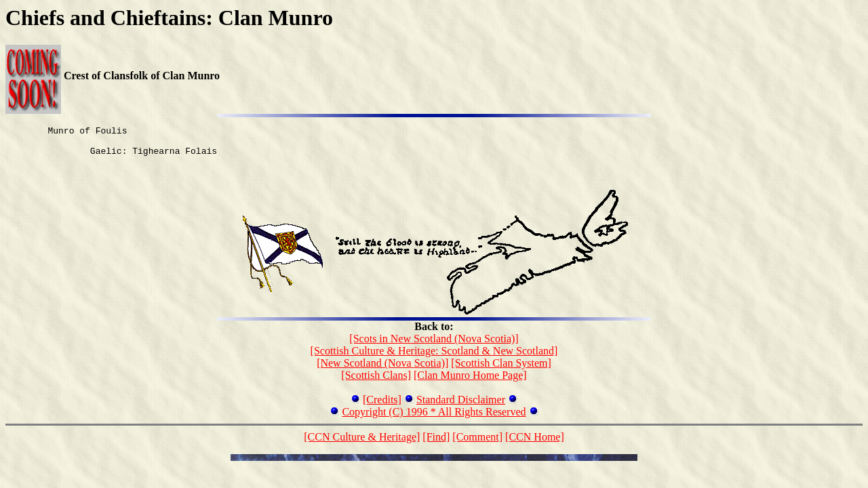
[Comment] (477, 445)
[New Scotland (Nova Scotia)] (382, 371)
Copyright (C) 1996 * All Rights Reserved (434, 420)
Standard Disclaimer (461, 408)
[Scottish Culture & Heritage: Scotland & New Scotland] (434, 359)
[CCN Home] (535, 445)
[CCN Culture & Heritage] (362, 445)
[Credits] (382, 408)
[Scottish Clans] (376, 383)
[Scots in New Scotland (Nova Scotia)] (434, 347)
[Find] (436, 445)
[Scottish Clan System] (501, 371)
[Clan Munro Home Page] (470, 383)
